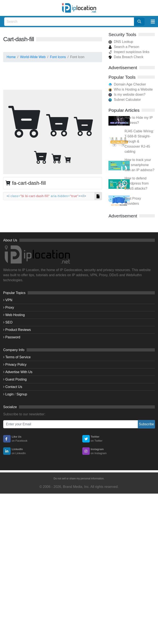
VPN (9, 300)
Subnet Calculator (127, 100)
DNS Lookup (121, 42)
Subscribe (146, 424)
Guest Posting (16, 379)
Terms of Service (18, 357)
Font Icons (58, 57)
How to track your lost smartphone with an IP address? (139, 165)
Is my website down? (130, 94)
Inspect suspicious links (129, 52)
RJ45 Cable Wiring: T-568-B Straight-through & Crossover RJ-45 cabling (139, 141)
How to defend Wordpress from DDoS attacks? (137, 183)
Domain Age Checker (130, 84)
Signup (22, 394)
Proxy (10, 307)
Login (9, 394)
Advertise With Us (19, 372)
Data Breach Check (126, 57)
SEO (9, 322)
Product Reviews (18, 330)
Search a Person (124, 47)
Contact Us (14, 387)
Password (13, 337)
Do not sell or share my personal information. (79, 479)
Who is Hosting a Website (133, 89)
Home (11, 57)
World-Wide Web (33, 57)
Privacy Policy (16, 365)
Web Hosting (15, 315)
